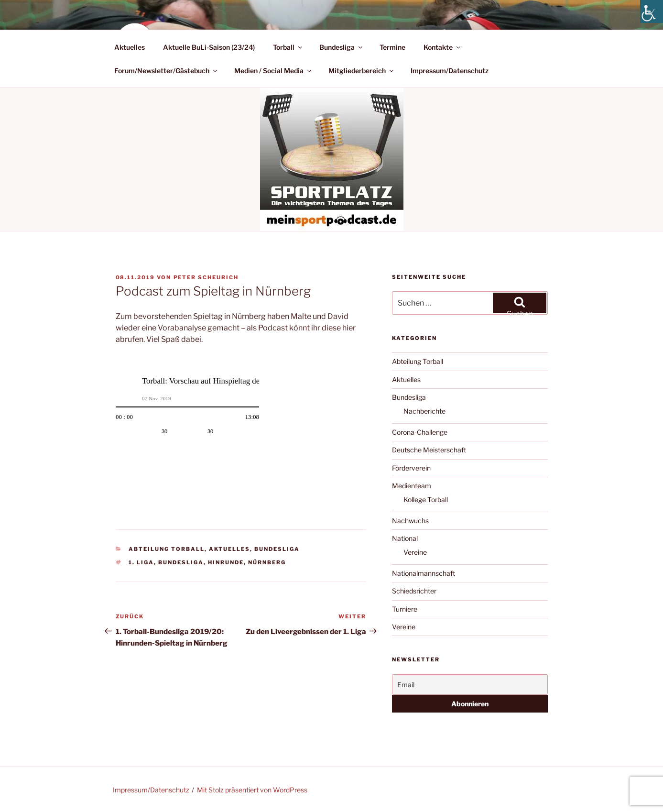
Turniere (405, 609)
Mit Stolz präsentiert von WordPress (252, 790)
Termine (392, 47)
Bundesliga (342, 47)
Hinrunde (226, 562)
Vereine (415, 552)
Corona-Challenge (420, 432)
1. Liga (141, 562)
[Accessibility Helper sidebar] (652, 11)
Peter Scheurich (206, 277)
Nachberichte (424, 411)
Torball (288, 47)
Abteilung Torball (167, 549)
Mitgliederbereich (362, 71)
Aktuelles (130, 47)
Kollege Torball (426, 499)
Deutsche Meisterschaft (429, 450)
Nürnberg (267, 562)
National (405, 538)
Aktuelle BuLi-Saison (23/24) (209, 47)
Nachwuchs (410, 521)
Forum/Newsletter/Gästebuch (166, 71)
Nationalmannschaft (424, 573)
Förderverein (411, 468)
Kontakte (443, 47)
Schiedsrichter (414, 591)
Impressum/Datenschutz (450, 71)
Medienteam (412, 486)
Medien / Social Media (273, 71)
